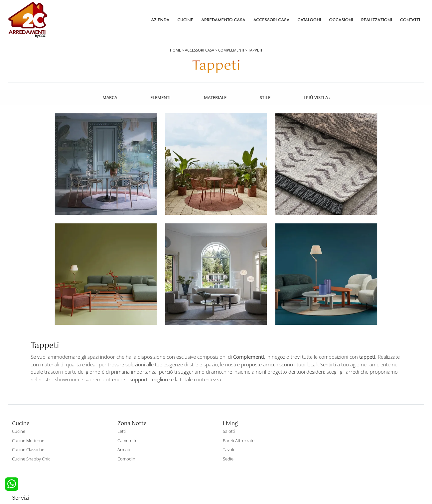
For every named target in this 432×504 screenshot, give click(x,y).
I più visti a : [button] (317, 97)
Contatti (410, 20)
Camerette (126, 431)
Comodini (126, 449)
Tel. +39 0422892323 (286, 473)
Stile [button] (265, 97)
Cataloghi (309, 20)
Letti (120, 422)
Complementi (231, 50)
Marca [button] (109, 97)
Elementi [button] (160, 97)
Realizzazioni (377, 20)
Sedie (225, 449)
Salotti (226, 422)
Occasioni (341, 20)
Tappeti (255, 50)
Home (175, 50)
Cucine (185, 20)
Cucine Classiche (28, 440)
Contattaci (334, 431)
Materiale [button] (215, 97)
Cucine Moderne (28, 431)
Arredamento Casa (223, 20)
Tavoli (226, 440)
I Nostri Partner (339, 449)
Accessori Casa (272, 20)
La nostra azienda (341, 422)
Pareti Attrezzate (236, 431)
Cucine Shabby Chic (31, 449)
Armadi (123, 440)
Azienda (160, 20)
